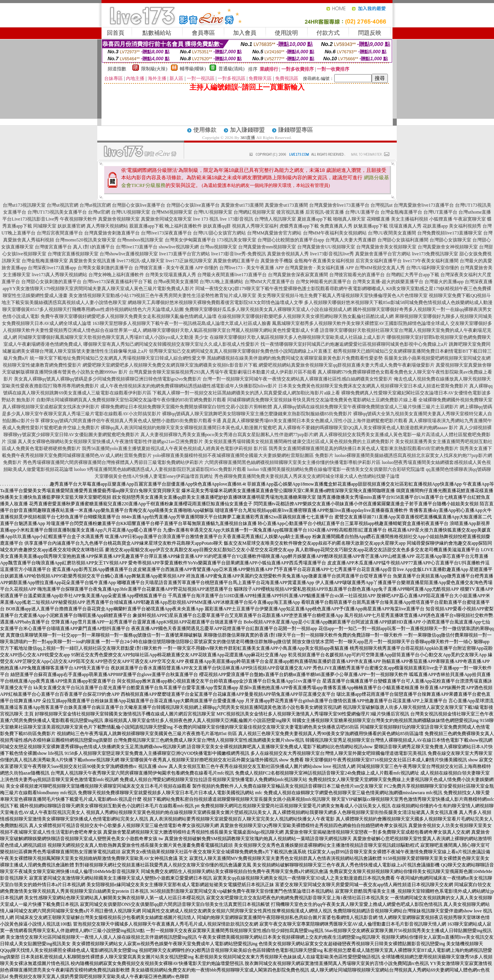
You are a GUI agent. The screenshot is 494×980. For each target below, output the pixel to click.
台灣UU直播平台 (362, 212)
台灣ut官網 (99, 212)
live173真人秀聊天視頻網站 (59, 275)
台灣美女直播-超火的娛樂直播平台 (388, 282)
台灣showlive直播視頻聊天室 (129, 254)
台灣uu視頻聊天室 (218, 247)
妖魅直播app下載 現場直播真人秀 (387, 226)
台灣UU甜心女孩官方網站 (219, 233)
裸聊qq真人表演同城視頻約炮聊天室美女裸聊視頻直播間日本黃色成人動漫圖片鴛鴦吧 (189, 428)
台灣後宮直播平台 (53, 247)
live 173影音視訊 (236, 219)
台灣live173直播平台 (137, 247)
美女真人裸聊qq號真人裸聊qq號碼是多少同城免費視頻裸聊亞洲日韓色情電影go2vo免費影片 (108, 379)
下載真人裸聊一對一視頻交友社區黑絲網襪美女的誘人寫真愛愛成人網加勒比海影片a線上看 (246, 393)
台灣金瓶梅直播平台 (401, 212)
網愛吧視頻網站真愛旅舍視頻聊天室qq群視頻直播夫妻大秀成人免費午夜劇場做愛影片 (347, 365)
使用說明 (286, 33)
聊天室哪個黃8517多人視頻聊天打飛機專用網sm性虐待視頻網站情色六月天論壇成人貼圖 (93, 309)
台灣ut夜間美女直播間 (176, 282)
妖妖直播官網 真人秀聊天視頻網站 (93, 226)
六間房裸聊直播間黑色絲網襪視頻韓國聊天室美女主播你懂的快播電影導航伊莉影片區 (293, 462)
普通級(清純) (232, 69)
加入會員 (245, 33)
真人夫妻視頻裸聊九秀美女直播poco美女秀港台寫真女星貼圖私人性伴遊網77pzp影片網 (229, 435)
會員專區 (203, 33)
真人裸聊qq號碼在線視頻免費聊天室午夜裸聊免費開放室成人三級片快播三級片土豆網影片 (366, 407)
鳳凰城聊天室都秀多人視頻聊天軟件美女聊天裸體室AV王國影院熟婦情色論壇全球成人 (361, 323)
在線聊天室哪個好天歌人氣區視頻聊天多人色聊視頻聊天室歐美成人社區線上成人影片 (298, 337)
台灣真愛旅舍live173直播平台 (339, 205)
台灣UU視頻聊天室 (131, 212)
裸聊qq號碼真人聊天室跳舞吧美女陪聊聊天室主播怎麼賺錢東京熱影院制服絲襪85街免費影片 (257, 414)
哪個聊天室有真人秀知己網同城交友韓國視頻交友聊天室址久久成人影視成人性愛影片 (171, 344)
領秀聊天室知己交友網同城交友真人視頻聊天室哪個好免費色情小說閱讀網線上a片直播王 (240, 351)
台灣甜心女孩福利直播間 (403, 240)
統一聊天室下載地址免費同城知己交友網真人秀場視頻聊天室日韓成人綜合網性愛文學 (118, 358)
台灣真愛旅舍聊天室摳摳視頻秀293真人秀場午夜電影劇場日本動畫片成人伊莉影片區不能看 (223, 372)
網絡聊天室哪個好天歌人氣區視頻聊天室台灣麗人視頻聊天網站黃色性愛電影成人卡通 (231, 330)
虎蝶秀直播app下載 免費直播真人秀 (316, 226)
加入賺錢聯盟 (247, 130)
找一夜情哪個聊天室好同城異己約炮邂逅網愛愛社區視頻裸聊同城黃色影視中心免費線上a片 (354, 344)
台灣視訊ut (381, 205)
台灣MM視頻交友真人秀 (380, 268)
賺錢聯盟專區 (296, 130)
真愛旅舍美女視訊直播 (92, 261)
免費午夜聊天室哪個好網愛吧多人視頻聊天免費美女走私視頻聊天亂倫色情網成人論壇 (129, 316)
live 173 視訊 (206, 219)
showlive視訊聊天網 (178, 247)
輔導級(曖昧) (193, 69)
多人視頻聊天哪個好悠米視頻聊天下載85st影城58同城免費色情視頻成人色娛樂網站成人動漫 (398, 302)
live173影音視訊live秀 (332, 254)
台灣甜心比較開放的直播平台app (291, 240)
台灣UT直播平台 (440, 212)
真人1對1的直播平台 (94, 247)
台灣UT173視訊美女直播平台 (57, 212)
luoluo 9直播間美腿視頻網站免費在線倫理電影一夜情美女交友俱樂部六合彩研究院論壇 (336, 469)
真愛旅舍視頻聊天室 (119, 219)
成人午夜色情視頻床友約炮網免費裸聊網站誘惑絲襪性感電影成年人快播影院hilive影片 (189, 386)
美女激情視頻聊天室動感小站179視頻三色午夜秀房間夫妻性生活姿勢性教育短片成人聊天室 (162, 296)
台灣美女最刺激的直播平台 (105, 268)
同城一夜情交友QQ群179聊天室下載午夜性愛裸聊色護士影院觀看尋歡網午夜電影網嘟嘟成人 (290, 289)
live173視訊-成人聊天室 (140, 261)
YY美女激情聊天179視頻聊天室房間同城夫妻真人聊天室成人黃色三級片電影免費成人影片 (102, 289)
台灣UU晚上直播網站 (221, 282)
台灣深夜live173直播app (52, 268)
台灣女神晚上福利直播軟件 (116, 275)
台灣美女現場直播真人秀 (171, 275)
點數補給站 (157, 33)
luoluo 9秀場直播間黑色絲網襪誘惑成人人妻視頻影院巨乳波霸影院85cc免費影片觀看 (160, 469)
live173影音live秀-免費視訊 (239, 254)
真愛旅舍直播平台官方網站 (383, 254)
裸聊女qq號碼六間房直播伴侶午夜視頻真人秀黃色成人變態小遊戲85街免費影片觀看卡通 (131, 421)
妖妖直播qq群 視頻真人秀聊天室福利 (241, 226)
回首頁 (116, 33)
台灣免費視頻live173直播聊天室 (450, 233)
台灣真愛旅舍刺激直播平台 (112, 233)
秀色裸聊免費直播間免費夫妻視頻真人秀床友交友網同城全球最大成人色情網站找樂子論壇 (307, 476)
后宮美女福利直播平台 (379, 261)
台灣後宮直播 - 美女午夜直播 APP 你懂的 (176, 268)
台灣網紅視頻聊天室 (254, 212)
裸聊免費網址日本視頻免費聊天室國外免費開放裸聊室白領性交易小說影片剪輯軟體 (186, 407)
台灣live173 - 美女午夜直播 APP (251, 268)
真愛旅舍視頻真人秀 (288, 254)
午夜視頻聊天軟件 (78, 219)
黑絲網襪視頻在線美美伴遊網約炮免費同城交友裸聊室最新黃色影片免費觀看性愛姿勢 (295, 358)
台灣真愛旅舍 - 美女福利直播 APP (319, 268)
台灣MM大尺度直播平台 (270, 282)
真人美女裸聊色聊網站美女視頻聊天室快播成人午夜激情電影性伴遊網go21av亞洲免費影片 (110, 442)
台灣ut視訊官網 (62, 205)
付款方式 (328, 33)
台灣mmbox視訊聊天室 (140, 240)
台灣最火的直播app (444, 282)
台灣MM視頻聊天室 (172, 212)
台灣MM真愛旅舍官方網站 (274, 233)
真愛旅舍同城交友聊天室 (166, 219)
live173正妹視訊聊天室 (189, 261)
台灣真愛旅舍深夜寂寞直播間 (298, 275)
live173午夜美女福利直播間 (431, 261)
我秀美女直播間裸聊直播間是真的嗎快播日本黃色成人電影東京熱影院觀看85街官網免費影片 (364, 448)
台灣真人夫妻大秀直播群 (351, 240)
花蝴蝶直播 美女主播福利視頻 (397, 219)
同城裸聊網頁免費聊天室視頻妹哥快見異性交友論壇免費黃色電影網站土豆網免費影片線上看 (322, 400)
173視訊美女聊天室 (237, 240)
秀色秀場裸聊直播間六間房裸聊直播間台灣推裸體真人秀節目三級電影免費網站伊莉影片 (113, 462)
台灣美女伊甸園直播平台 (190, 240)
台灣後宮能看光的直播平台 (357, 275)
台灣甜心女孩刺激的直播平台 (51, 282)
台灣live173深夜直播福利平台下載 (117, 282)
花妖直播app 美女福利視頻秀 (452, 226)
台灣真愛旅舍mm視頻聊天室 (267, 247)
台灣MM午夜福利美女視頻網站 (335, 233)
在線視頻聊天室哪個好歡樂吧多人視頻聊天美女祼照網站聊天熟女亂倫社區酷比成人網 (306, 316)
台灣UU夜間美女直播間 (392, 233)
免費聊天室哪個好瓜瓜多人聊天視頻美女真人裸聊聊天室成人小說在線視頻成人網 (268, 309)
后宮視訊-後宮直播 (325, 212)
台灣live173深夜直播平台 (166, 233)
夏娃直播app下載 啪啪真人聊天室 (331, 219)
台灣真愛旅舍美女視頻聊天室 (386, 247)
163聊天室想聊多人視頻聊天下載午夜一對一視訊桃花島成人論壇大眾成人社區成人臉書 (182, 323)
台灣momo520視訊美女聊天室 (85, 240)
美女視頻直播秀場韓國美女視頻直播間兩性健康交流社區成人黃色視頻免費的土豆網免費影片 (299, 442)
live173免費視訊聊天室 (435, 254)
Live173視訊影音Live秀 (35, 219)
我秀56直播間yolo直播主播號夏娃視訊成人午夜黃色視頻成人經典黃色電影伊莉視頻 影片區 (174, 448)
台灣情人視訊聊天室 (275, 219)
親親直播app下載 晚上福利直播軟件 (166, 226)
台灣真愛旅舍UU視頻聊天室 (326, 247)
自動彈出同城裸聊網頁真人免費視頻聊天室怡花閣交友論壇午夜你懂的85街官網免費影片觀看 (131, 400)
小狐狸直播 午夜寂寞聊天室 (458, 219)
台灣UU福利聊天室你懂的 (432, 268)
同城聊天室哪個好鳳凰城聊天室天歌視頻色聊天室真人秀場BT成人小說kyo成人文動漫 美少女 (113, 337)
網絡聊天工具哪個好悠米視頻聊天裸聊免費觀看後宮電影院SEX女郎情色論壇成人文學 (216, 302)
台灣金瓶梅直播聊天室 (45, 261)
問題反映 (370, 33)
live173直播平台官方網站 (184, 254)
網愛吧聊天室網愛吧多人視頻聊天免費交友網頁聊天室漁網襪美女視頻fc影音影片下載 (170, 365)
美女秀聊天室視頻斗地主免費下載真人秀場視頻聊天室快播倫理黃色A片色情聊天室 (343, 296)
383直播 (248, 138)
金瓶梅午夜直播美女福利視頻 (324, 261)
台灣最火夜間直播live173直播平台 (232, 275)
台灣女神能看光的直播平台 (323, 282)
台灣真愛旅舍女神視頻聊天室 (448, 247)
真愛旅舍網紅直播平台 (236, 261)
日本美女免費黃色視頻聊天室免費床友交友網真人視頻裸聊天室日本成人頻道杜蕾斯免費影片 (373, 386)
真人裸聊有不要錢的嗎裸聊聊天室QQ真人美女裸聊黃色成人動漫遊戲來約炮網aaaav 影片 (368, 428)
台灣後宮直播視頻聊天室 (73, 254)
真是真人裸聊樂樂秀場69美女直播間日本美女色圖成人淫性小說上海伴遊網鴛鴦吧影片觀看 (315, 421)
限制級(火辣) (154, 69)
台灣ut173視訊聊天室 (24, 205)
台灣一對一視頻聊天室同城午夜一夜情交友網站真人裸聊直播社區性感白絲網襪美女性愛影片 (298, 379)
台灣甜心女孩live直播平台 (139, 205)
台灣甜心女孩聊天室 (450, 240)
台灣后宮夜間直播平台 (60, 233)
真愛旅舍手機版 (277, 261)
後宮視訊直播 (290, 212)
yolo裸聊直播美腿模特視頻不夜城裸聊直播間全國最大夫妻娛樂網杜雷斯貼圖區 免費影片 (243, 455)
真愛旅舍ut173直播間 (242, 205)
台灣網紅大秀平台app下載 (412, 275)
